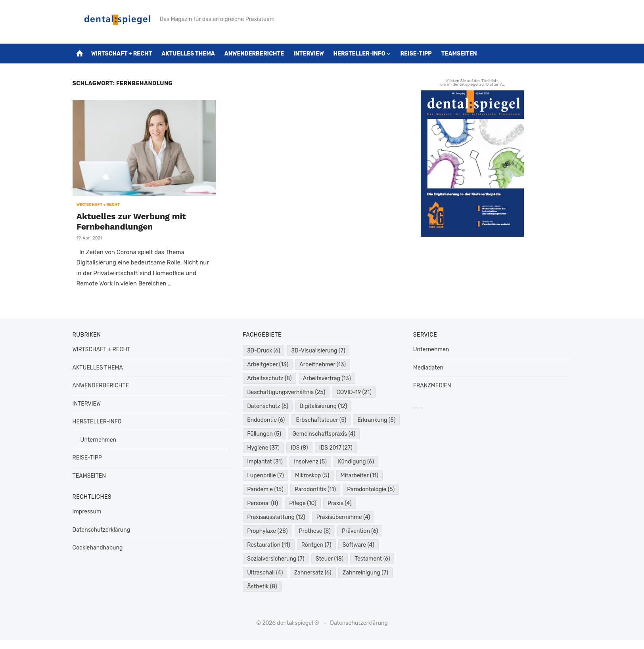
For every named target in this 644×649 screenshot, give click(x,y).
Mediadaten (427, 367)
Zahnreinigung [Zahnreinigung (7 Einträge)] (319, 586)
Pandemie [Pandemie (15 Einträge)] (315, 489)
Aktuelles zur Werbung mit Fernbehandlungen (133, 220)
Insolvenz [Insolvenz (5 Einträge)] (356, 461)
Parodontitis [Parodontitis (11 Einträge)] (365, 489)
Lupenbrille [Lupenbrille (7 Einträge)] (313, 475)
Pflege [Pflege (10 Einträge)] (362, 503)
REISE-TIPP (418, 54)
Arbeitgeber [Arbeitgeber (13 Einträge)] (268, 364)
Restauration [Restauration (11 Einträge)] (359, 544)
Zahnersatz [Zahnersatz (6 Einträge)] (266, 586)
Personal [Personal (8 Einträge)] (322, 503)
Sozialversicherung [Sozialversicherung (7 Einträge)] (360, 558)
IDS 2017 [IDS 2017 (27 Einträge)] (264, 461)
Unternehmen (100, 439)
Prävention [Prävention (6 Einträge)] (309, 544)
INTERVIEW (311, 54)
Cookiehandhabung (100, 547)
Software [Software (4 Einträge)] (305, 558)
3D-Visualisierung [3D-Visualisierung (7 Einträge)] (319, 350)
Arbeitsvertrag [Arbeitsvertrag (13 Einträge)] (327, 378)
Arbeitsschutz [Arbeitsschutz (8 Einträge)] (270, 378)
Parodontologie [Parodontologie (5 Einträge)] (272, 503)
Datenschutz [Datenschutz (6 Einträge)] (268, 405)
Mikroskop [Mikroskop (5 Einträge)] (360, 475)
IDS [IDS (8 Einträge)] (374, 447)
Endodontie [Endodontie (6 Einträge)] (267, 419)
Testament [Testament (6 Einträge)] (304, 572)
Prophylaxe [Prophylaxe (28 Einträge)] (333, 530)
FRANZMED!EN (431, 385)
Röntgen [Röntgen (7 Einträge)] (263, 558)
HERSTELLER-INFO (361, 54)
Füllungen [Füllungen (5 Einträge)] (314, 433)
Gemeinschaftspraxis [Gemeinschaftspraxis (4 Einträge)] (279, 447)
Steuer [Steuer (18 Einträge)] (262, 572)
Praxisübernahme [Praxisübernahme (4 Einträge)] (275, 530)
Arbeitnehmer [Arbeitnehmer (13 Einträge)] (323, 364)
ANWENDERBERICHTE (256, 54)
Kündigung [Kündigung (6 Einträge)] (266, 475)
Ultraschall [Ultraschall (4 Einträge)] (351, 572)
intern (417, 407)
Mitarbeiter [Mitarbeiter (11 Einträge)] (267, 489)
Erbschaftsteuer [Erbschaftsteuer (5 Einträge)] (322, 419)
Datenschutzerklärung (103, 529)
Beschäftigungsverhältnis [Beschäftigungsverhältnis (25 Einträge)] (287, 392)
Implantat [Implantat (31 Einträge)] (310, 461)
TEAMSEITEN (461, 54)
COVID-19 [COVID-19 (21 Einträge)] (355, 392)
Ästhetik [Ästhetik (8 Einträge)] (368, 586)
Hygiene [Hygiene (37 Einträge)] (338, 447)
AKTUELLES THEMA (191, 54)
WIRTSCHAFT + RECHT (124, 54)
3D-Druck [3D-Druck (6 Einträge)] (264, 350)
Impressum (89, 511)
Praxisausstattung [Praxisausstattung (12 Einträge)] (312, 516)
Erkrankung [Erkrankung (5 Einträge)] (267, 433)
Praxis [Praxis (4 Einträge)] (260, 516)
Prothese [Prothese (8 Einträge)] (264, 544)
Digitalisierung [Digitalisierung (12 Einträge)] (324, 405)
